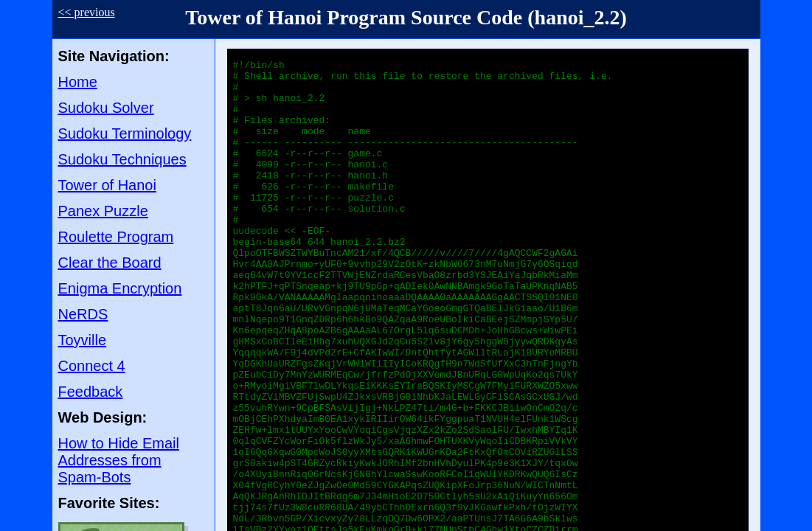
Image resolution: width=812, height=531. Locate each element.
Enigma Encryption (120, 288)
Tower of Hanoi (107, 185)
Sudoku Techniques (122, 159)
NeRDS (83, 314)
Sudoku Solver (106, 108)
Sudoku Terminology (125, 133)
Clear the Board (110, 263)
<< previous (87, 12)
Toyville (83, 340)
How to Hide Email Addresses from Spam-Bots (119, 460)
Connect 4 (92, 366)
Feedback (91, 392)
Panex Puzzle (103, 211)
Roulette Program (116, 237)
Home (78, 82)
